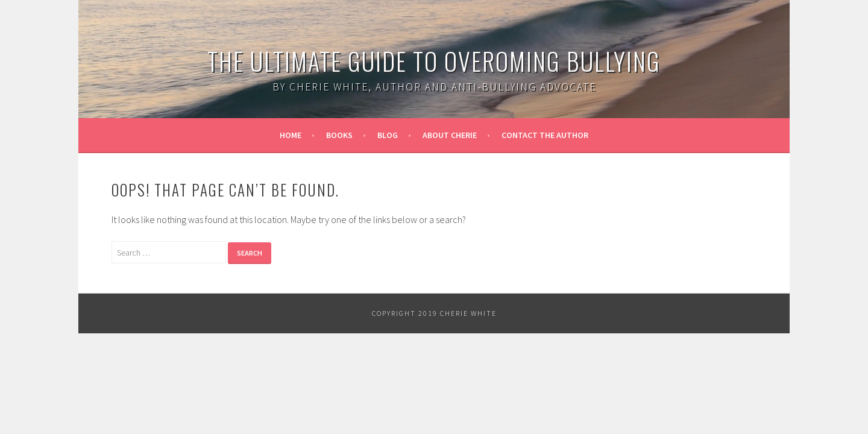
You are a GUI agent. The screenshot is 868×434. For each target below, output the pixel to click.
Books (339, 135)
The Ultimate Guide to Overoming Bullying (434, 61)
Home (291, 135)
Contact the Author (545, 135)
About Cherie (450, 135)
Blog (388, 135)
